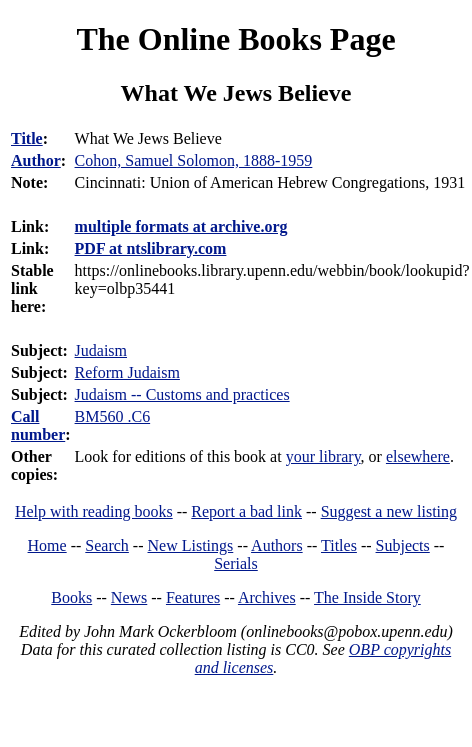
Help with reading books (94, 511)
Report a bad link (246, 511)
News (129, 597)
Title (27, 138)
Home (47, 545)
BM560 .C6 (113, 416)
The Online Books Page (235, 39)
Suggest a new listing (389, 511)
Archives (267, 597)
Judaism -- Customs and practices (182, 394)
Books (71, 597)
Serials (236, 563)
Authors (277, 545)
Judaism (101, 350)
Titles (339, 545)
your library (323, 456)
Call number (38, 425)
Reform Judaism (127, 372)
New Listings (191, 545)
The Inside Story (367, 597)
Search (107, 545)
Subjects (403, 545)
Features (193, 597)
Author (36, 160)
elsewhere (418, 456)
